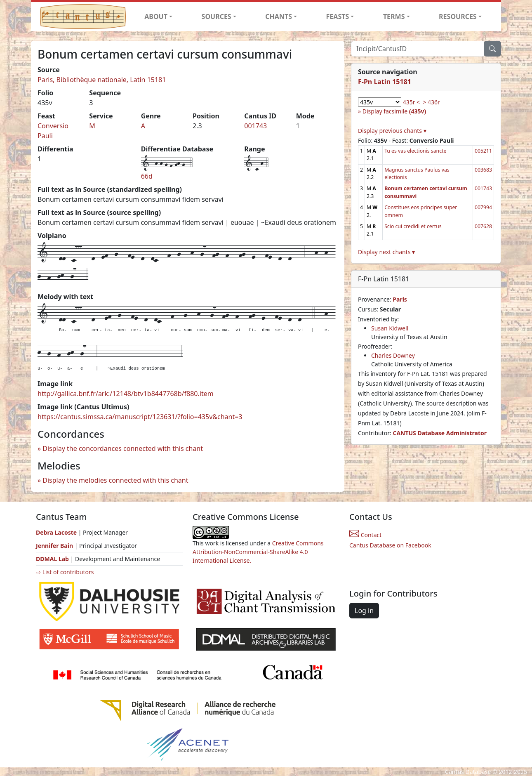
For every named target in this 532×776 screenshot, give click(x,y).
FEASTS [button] (338, 17)
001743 (255, 126)
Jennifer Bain (55, 546)
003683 (483, 170)
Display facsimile (394, 111)
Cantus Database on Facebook (390, 545)
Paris (400, 299)
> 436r (431, 102)
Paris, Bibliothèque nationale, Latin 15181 (102, 80)
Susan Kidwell (390, 328)
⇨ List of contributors (65, 572)
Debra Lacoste (56, 532)
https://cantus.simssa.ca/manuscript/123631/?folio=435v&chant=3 (140, 417)
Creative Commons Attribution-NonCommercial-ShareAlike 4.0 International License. (258, 552)
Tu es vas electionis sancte (415, 151)
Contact (365, 535)
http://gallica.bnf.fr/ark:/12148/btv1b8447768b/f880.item (126, 394)
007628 (483, 226)
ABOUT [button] (156, 17)
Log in (364, 611)
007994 (483, 207)
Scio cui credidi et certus (413, 226)
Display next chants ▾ (386, 252)
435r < (411, 102)
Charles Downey (393, 355)
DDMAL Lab (52, 559)
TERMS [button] (394, 17)
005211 (483, 151)
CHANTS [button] (279, 17)
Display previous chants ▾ (392, 131)
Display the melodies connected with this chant (115, 480)
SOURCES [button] (217, 17)
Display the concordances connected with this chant (123, 448)
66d (147, 176)
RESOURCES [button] (458, 17)
